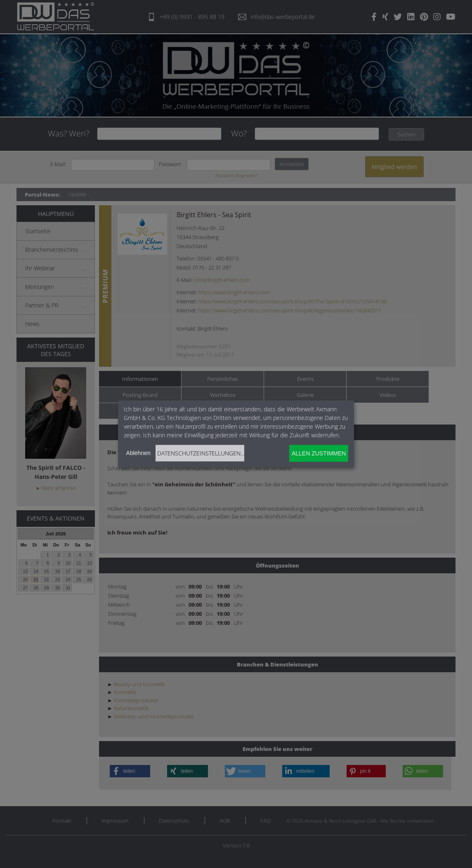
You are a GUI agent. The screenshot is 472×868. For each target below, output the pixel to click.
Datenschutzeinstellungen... (201, 453)
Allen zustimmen (319, 453)
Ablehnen (138, 453)
